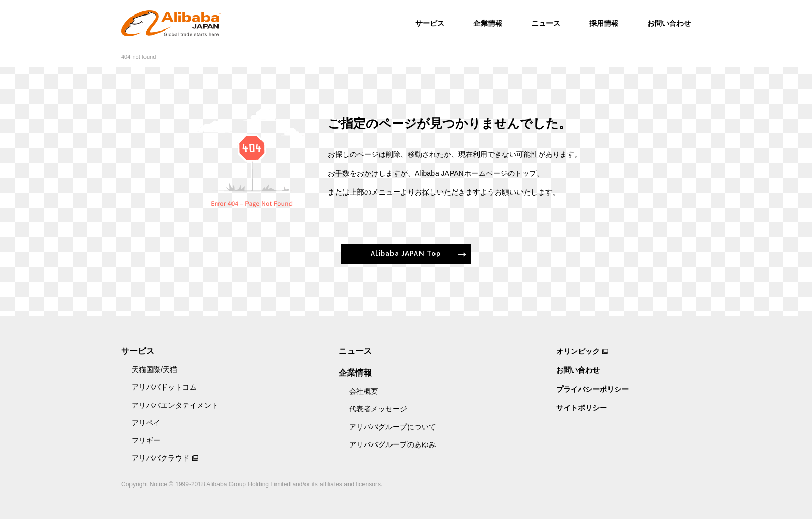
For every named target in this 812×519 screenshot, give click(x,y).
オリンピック (578, 351)
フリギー (146, 440)
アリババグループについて (393, 427)
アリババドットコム (164, 387)
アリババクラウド (161, 458)
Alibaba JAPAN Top (406, 254)
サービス (430, 23)
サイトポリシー (582, 408)
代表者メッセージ (378, 409)
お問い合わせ (669, 23)
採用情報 (604, 23)
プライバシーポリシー (592, 389)
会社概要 (364, 391)
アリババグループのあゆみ (393, 444)
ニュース (546, 23)
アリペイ (146, 423)
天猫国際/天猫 (154, 369)
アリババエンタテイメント (175, 405)
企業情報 (488, 23)
